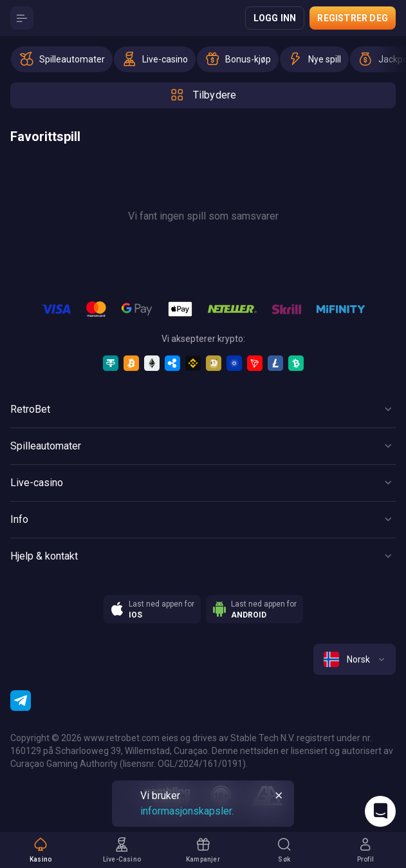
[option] (62, 59)
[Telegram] (21, 701)
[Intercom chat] (380, 811)
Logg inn (275, 18)
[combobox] (355, 659)
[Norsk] (355, 659)
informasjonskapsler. (187, 811)
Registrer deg (353, 18)
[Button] (22, 18)
